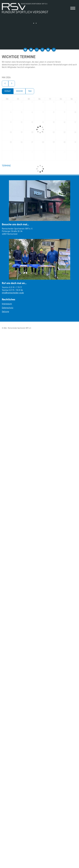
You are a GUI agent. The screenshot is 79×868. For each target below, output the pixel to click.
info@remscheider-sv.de (13, 293)
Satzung (5, 312)
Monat (8, 91)
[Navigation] (73, 8)
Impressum (7, 304)
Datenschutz (8, 308)
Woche (19, 91)
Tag (30, 91)
